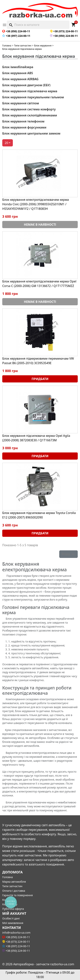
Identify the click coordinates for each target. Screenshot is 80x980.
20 (6, 143)
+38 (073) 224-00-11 (64, 31)
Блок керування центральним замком (31, 133)
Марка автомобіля (14, 882)
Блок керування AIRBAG (20, 79)
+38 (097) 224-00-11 (16, 36)
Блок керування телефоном (23, 121)
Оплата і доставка (14, 891)
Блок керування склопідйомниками (30, 115)
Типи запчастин (23, 46)
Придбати (40, 379)
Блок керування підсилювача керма (30, 91)
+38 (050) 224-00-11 (16, 31)
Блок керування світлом (21, 103)
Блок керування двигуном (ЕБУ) (26, 85)
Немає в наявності (40, 225)
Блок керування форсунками (24, 127)
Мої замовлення (13, 923)
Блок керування (43, 46)
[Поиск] (38, 25)
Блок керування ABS (18, 73)
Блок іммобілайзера (18, 67)
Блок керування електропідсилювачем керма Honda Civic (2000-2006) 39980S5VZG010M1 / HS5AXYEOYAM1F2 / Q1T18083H (36, 204)
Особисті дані (11, 918)
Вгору (68, 554)
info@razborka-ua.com (16, 933)
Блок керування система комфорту (29, 109)
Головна (7, 46)
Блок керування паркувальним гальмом (33, 97)
